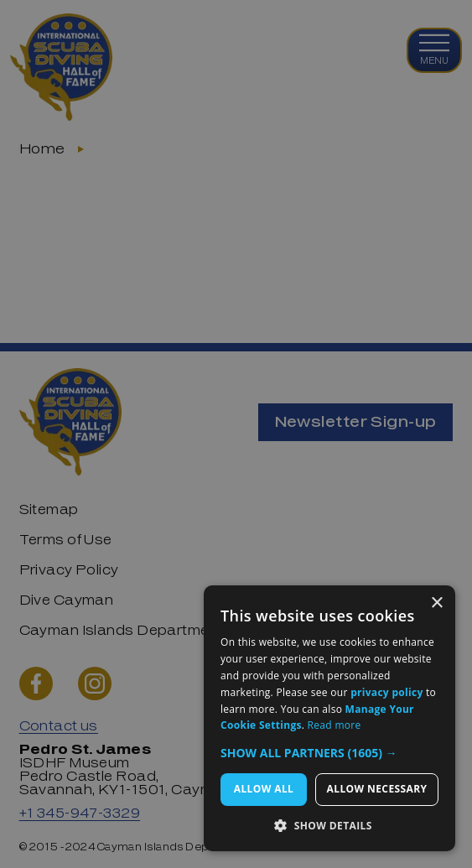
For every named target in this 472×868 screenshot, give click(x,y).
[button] (329, 753)
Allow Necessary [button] (377, 789)
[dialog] (236, 434)
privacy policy (386, 692)
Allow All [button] (264, 789)
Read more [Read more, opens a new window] (335, 725)
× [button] (436, 603)
